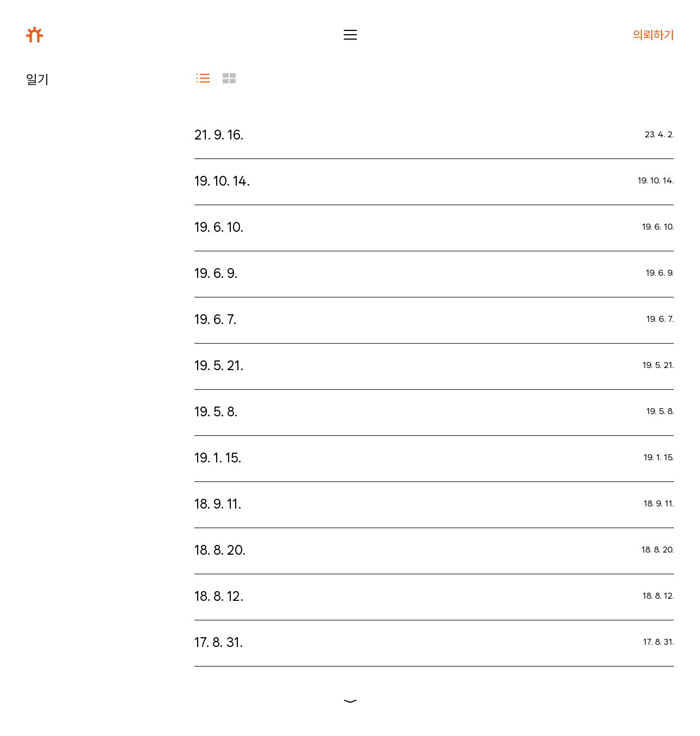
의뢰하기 (653, 35)
